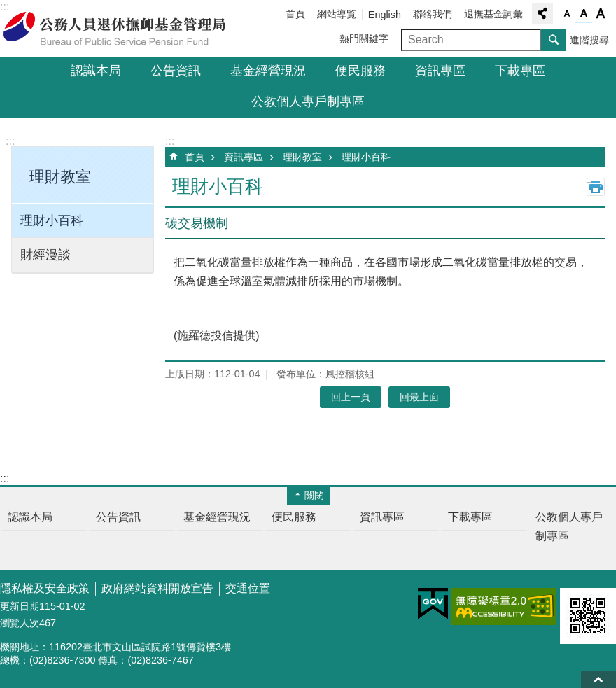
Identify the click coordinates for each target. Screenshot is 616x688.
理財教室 (302, 157)
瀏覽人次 (20, 623)
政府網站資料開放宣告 (157, 588)
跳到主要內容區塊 (7, 7)
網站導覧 (337, 14)
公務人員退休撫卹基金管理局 (122, 29)
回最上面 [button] (419, 397)
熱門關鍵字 (364, 38)
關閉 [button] (314, 495)
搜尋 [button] (554, 40)
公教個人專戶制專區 (308, 101)
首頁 (295, 14)
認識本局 (96, 71)
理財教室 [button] (60, 177)
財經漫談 (45, 255)
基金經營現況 (268, 71)
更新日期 (20, 606)
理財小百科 (52, 220)
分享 (542, 13)
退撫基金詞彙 (493, 14)
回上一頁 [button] (351, 397)
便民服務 (360, 71)
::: (10, 141)
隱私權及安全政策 (45, 588)
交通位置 (248, 588)
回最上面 (598, 679)
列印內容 (596, 187)
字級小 (567, 14)
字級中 (584, 14)
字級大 (601, 14)
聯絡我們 (433, 14)
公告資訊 (176, 71)
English (385, 15)
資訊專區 (440, 71)
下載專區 (520, 71)
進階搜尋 (589, 40)
